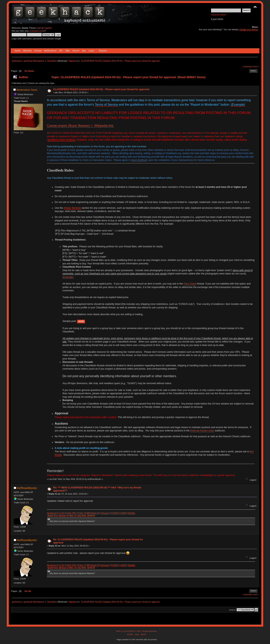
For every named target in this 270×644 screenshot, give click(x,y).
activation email (37, 31)
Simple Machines (150, 631)
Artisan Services (72, 208)
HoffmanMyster (27, 488)
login (39, 28)
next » (256, 66)
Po (79, 513)
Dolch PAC (71, 513)
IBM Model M (93, 513)
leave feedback (139, 160)
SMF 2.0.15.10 (123, 631)
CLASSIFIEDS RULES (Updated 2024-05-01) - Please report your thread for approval (101, 89)
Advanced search (219, 15)
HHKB (123, 513)
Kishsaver (105, 513)
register (48, 28)
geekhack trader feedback (62, 140)
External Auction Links (202, 431)
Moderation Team (27, 90)
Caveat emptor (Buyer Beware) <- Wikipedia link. (80, 126)
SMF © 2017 (136, 631)
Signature (73, 61)
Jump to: (233, 610)
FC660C (115, 513)
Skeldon (132, 513)
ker (82, 513)
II (84, 513)
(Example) (238, 105)
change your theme (248, 29)
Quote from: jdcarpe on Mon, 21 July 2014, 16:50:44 (71, 516)
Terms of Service (106, 105)
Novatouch (52, 513)
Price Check (190, 284)
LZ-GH (61, 513)
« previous (247, 66)
